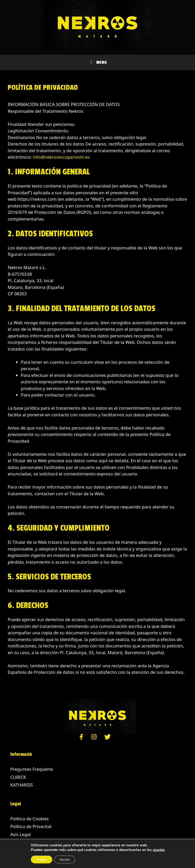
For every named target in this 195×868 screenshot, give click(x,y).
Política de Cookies (29, 819)
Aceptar (42, 859)
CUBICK (18, 777)
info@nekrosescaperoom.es (61, 157)
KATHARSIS (22, 785)
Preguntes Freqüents (32, 769)
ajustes (159, 850)
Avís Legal (20, 834)
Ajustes (65, 859)
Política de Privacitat (31, 826)
